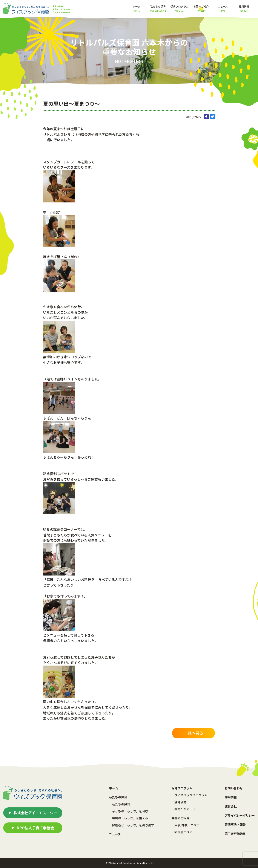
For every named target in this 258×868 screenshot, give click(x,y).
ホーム (137, 8)
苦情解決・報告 (235, 824)
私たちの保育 (121, 804)
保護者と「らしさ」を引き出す (133, 825)
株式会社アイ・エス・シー (35, 813)
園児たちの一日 (185, 809)
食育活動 (180, 802)
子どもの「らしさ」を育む (130, 811)
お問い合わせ (234, 788)
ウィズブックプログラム (191, 795)
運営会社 (231, 806)
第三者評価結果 (235, 834)
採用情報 (244, 8)
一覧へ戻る (193, 733)
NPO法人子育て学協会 (35, 828)
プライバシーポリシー (240, 815)
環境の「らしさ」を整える (130, 818)
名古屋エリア (183, 832)
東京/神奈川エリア (187, 825)
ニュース (223, 8)
